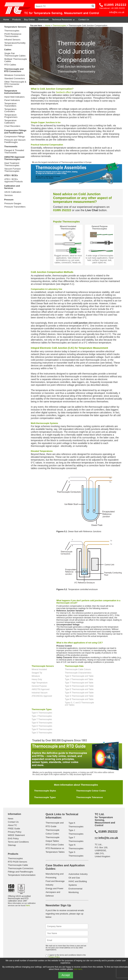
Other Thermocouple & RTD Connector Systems (15, 84)
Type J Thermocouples (42, 716)
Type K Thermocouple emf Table (79, 676)
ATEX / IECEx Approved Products (14, 180)
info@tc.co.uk (117, 12)
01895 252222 (115, 5)
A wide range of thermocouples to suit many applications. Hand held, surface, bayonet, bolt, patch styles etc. (100, 245)
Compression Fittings (14, 137)
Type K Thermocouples (42, 713)
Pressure (9, 200)
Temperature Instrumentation (12, 92)
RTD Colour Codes (55, 845)
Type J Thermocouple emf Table (79, 679)
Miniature (36, 676)
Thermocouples (12, 31)
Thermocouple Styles (45, 791)
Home (6, 20)
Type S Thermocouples (42, 733)
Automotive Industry (78, 874)
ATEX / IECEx (11, 175)
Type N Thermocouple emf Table (79, 686)
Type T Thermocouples (42, 719)
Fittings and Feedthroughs (21, 872)
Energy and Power (55, 888)
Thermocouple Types (45, 797)
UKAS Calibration (13, 192)
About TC (13, 825)
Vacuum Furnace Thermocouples (12, 170)
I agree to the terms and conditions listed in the (67, 956)
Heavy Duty (37, 679)
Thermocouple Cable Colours (78, 669)
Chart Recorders (12, 126)
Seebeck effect (63, 92)
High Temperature (40, 683)
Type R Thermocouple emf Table (79, 693)
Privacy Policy (15, 832)
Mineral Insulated (39, 669)
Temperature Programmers (11, 116)
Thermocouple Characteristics (78, 673)
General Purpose (39, 686)
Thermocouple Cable (18, 865)
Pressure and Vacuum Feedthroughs (15, 141)
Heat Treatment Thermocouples (12, 164)
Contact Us (84, 20)
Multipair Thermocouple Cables (16, 60)
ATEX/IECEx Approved (42, 696)
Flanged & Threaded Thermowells (14, 152)
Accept (66, 975)
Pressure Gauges (13, 204)
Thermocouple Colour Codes (91, 791)
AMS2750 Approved (41, 689)
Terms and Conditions (18, 842)
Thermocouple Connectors (21, 868)
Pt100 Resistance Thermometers (13, 35)
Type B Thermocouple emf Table (79, 699)
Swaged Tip (37, 673)
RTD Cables (10, 65)
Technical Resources (64, 20)
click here (78, 969)
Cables (8, 50)
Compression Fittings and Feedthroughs (15, 132)
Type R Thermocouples (42, 729)
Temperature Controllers (10, 110)
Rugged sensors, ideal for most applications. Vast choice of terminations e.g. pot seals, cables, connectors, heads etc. (68, 245)
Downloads (43, 20)
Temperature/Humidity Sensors (15, 44)
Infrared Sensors (12, 40)
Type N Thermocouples (42, 723)
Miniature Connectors (15, 75)
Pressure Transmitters (15, 207)
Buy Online (29, 20)
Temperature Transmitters (10, 105)
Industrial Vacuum (40, 693)
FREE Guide (14, 829)
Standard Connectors (15, 79)
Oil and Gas (74, 878)
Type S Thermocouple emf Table (79, 696)
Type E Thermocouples (42, 726)
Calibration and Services (12, 187)
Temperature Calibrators (10, 122)
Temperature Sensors (15, 27)
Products (17, 20)
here (28, 905)
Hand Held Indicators (14, 97)
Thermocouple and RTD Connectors (14, 70)
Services (8, 195)
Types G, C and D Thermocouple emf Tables (79, 704)
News (11, 819)
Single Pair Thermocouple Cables (15, 55)
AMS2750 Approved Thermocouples (14, 158)
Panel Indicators (12, 100)
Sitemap (12, 845)
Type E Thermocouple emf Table (79, 689)
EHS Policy (13, 838)
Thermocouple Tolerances (90, 797)
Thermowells (11, 146)
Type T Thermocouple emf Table (79, 683)
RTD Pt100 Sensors (18, 862)
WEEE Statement (16, 835)
